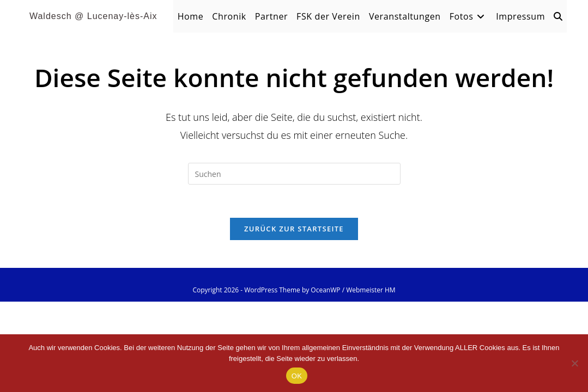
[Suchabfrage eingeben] (294, 174)
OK (297, 376)
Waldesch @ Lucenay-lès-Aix (93, 16)
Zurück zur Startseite (294, 229)
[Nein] (574, 363)
